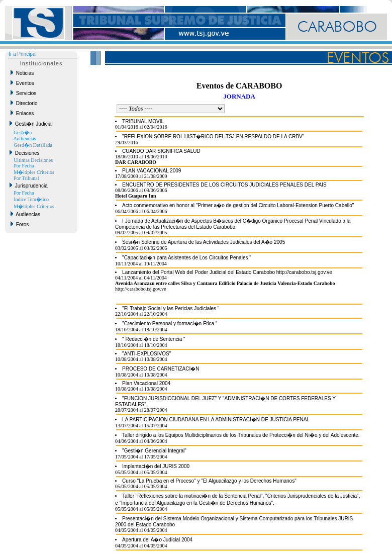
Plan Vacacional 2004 (146, 383)
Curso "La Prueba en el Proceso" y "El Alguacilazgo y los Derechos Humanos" (209, 481)
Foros (20, 224)
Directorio (24, 103)
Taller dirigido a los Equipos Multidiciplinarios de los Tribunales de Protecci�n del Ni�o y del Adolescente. (241, 435)
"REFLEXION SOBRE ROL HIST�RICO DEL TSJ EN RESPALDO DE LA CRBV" (213, 136)
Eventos (22, 83)
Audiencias (25, 139)
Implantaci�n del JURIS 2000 (156, 466)
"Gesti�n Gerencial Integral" (154, 451)
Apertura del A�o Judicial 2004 (157, 540)
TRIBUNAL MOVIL (143, 121)
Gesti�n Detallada (33, 145)
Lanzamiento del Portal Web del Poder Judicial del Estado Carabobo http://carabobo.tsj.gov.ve (227, 272)
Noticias (22, 73)
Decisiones (24, 153)
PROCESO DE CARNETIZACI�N (161, 369)
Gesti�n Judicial (31, 124)
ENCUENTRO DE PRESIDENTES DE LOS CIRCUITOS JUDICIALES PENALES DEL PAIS (224, 185)
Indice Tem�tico (31, 199)
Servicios (23, 93)
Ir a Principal (23, 54)
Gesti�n (23, 132)
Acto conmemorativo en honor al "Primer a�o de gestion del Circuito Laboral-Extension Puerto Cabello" (238, 205)
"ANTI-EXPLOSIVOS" (146, 354)
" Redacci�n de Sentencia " (154, 339)
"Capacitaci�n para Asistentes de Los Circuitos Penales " (187, 258)
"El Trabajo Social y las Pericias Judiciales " (171, 308)
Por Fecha (24, 166)
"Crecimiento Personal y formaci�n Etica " (170, 324)
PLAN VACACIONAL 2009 (152, 171)
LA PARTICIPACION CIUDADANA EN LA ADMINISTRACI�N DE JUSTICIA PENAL (216, 420)
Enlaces (22, 113)
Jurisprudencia (29, 186)
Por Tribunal (26, 178)
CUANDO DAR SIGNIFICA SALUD (161, 151)
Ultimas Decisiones (33, 160)
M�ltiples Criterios (34, 172)
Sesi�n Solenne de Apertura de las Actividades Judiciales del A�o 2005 (204, 242)
